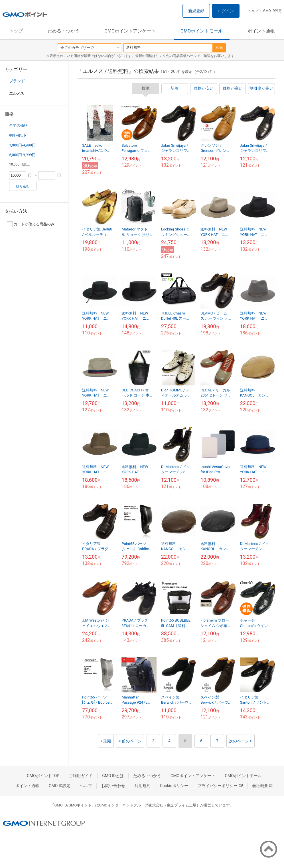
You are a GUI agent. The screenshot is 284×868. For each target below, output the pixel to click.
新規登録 (196, 11)
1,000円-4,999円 (22, 145)
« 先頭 (106, 741)
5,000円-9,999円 (22, 155)
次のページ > (241, 741)
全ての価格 (18, 125)
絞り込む (23, 186)
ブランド (17, 81)
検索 (219, 48)
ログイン (226, 11)
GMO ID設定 (272, 11)
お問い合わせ (113, 786)
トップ (16, 31)
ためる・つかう (64, 31)
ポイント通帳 (261, 31)
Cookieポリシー (174, 786)
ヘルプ (253, 11)
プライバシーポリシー (220, 786)
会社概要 (263, 786)
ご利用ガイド (81, 776)
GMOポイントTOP (43, 776)
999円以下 (18, 135)
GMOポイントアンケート (130, 31)
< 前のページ (130, 741)
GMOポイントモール (202, 31)
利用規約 (143, 786)
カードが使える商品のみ (31, 224)
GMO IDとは (113, 776)
